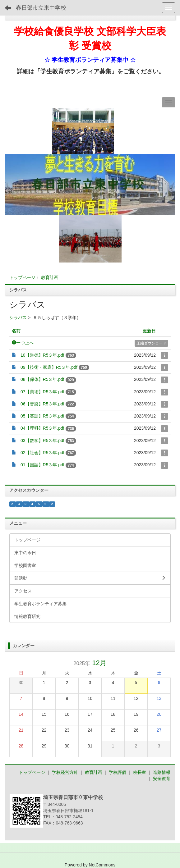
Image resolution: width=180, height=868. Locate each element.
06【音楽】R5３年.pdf (42, 404)
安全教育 (162, 779)
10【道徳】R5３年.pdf (42, 355)
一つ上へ (23, 343)
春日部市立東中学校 (41, 8)
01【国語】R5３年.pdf (42, 465)
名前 (16, 331)
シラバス (18, 318)
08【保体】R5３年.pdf (42, 379)
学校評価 (118, 772)
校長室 (140, 772)
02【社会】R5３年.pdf (42, 453)
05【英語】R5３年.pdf (42, 416)
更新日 (149, 331)
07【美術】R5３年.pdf (42, 392)
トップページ (22, 277)
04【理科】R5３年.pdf (42, 428)
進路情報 (162, 772)
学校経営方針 (66, 772)
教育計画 (50, 277)
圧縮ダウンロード (151, 343)
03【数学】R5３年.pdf (42, 441)
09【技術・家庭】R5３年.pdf (49, 367)
